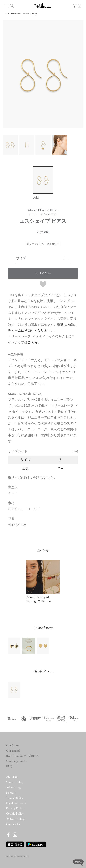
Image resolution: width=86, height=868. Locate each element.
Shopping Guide (16, 761)
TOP (7, 14)
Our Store (12, 746)
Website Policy (15, 819)
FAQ (9, 767)
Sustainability (15, 782)
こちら (49, 478)
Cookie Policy (15, 814)
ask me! (78, 862)
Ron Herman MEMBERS (22, 756)
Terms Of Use (15, 798)
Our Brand (13, 751)
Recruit (11, 793)
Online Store (16, 14)
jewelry (34, 14)
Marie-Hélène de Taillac (25, 394)
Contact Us (13, 824)
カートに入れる (43, 273)
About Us (12, 777)
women (26, 14)
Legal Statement (16, 803)
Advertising (13, 788)
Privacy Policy (15, 809)
